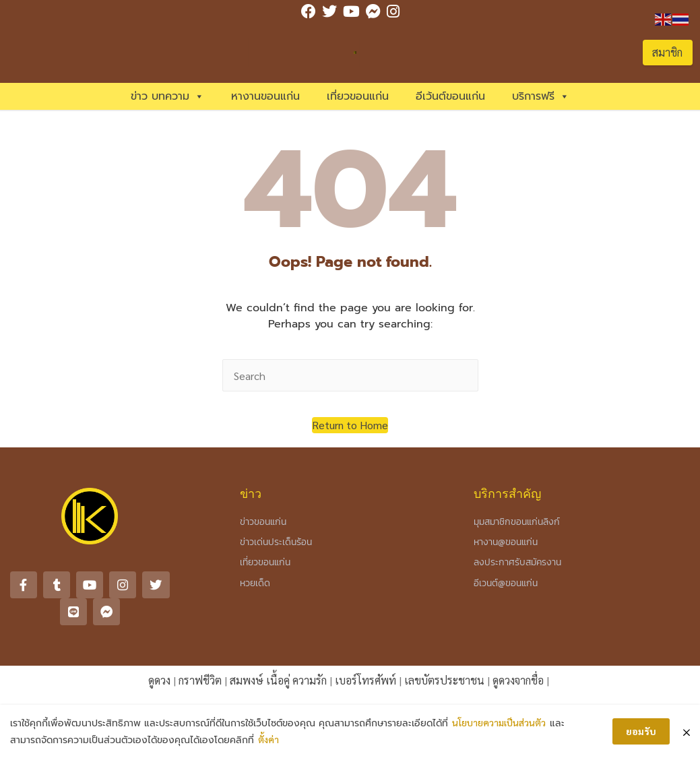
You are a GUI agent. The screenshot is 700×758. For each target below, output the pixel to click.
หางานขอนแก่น (265, 96)
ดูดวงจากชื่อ (518, 680)
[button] (350, 425)
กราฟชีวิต (200, 680)
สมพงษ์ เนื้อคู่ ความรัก (278, 680)
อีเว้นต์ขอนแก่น (450, 96)
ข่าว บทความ (167, 96)
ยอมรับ (641, 731)
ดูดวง (159, 680)
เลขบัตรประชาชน (444, 680)
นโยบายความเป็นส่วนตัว (499, 722)
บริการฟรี (541, 96)
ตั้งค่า (268, 739)
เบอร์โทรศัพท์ (365, 680)
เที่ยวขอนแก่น (358, 96)
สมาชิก (667, 52)
